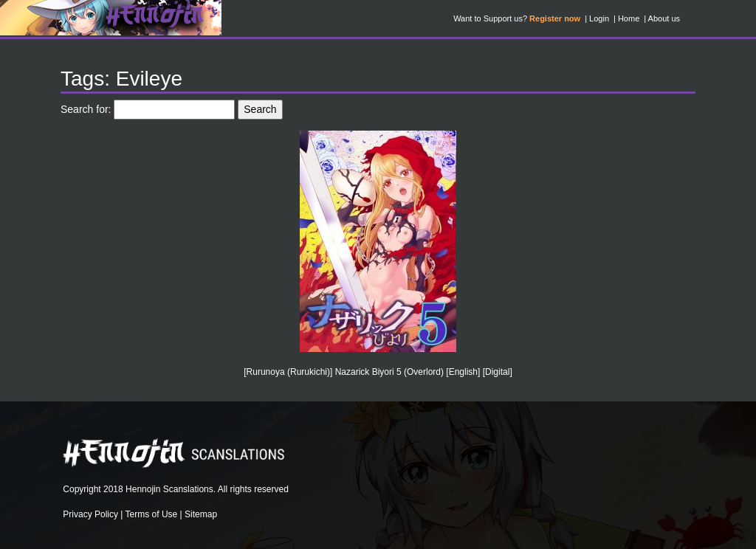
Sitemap (201, 514)
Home (629, 18)
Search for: (86, 109)
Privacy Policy (90, 514)
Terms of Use (152, 514)
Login (599, 18)
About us (664, 18)
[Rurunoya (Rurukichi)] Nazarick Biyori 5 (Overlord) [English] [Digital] (378, 372)
